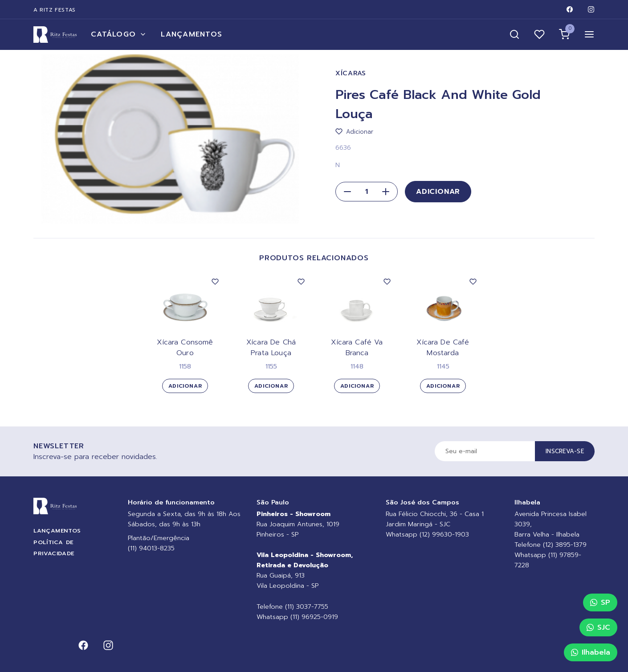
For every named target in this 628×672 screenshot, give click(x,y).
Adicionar (438, 192)
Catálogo (119, 34)
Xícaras (351, 73)
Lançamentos (192, 34)
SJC (598, 627)
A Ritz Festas (55, 10)
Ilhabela (591, 652)
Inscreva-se (565, 451)
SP (600, 602)
